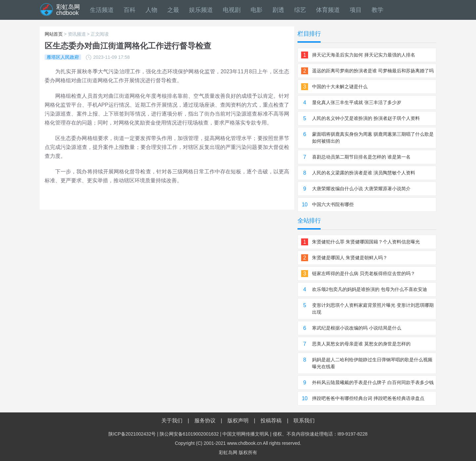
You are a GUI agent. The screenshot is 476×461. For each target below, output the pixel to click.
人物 (151, 10)
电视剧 (232, 10)
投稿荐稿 (271, 421)
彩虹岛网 (228, 452)
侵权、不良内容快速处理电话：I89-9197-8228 (320, 434)
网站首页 (54, 34)
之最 (173, 10)
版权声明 (238, 421)
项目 (356, 10)
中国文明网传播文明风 (246, 434)
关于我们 (172, 421)
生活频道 (102, 10)
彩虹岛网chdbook (68, 10)
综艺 (300, 10)
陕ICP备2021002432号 (132, 434)
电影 (257, 10)
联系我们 (304, 421)
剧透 (278, 10)
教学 (377, 10)
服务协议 (205, 421)
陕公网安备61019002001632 (189, 434)
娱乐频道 (201, 10)
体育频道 (328, 10)
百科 (130, 10)
